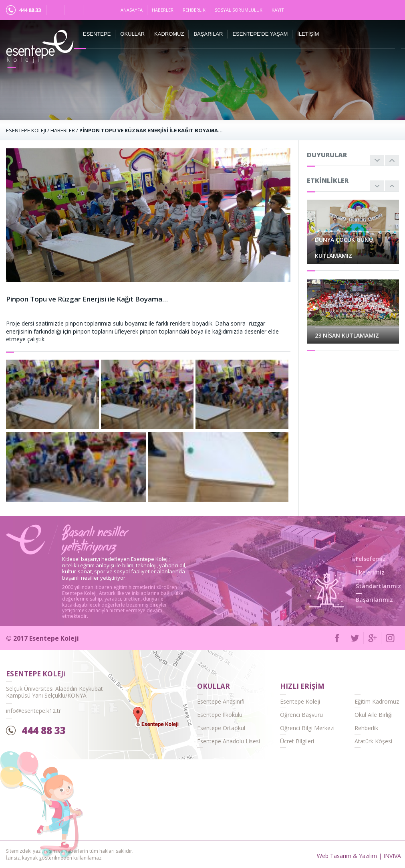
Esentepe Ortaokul (221, 728)
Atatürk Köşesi (373, 741)
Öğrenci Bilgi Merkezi (307, 728)
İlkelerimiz (370, 572)
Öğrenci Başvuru (301, 715)
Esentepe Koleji (300, 701)
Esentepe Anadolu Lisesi (229, 741)
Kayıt (278, 10)
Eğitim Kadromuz (377, 701)
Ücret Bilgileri (297, 741)
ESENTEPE (97, 34)
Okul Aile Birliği (374, 715)
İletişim (308, 34)
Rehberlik (194, 10)
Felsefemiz (371, 559)
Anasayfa (132, 10)
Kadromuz (169, 34)
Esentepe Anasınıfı (221, 701)
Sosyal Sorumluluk (239, 10)
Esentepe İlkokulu (220, 715)
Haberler (163, 10)
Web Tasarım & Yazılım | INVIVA (359, 856)
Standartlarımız (378, 586)
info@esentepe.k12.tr (33, 711)
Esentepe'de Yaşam (260, 34)
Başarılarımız (374, 600)
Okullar (132, 34)
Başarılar (208, 34)
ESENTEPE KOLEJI (26, 130)
